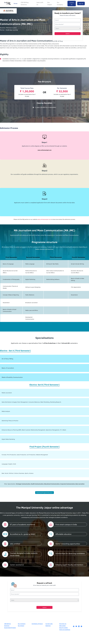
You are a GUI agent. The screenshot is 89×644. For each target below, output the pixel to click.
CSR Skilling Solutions (25, 3)
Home (16, 3)
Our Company (60, 3)
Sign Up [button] (81, 3)
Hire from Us (63, 624)
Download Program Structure (44, 493)
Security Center (63, 628)
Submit (68, 34)
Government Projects (10, 628)
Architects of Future (37, 624)
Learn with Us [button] (40, 3)
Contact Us (72, 3)
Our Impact (50, 3)
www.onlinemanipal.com (44, 219)
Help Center (62, 626)
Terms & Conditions (65, 630)
